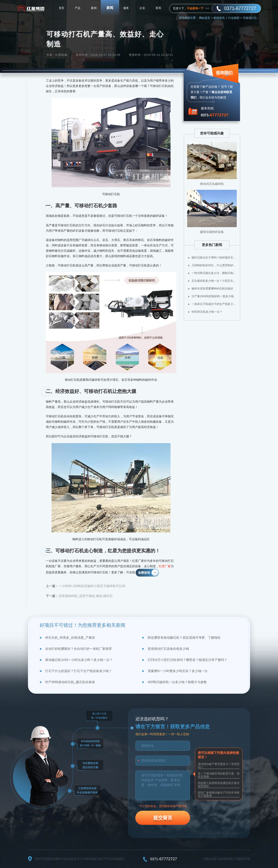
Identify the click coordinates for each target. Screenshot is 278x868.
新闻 (110, 8)
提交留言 (163, 818)
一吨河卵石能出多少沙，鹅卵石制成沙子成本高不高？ (214, 273)
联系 (158, 8)
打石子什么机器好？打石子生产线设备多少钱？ (79, 671)
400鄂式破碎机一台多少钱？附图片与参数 (177, 682)
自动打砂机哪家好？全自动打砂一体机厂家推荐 (79, 649)
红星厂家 (165, 566)
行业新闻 (235, 18)
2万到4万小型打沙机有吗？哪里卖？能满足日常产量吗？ (188, 660)
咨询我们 (224, 73)
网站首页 (206, 18)
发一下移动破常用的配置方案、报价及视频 (219, 775)
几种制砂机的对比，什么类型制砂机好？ (214, 265)
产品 (78, 8)
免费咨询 (144, 573)
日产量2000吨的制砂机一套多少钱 (213, 296)
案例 (94, 8)
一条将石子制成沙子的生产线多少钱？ (214, 304)
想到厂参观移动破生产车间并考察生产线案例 (219, 794)
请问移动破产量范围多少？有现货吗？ (219, 765)
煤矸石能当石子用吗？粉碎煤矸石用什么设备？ (214, 258)
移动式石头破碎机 (212, 184)
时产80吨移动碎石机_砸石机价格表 (70, 682)
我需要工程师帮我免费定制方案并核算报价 (219, 785)
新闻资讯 (220, 18)
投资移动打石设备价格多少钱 (168, 649)
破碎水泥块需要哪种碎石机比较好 (212, 288)
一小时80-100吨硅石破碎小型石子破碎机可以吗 (92, 586)
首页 (61, 8)
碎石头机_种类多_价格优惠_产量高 (70, 638)
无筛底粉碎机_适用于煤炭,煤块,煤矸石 (86, 596)
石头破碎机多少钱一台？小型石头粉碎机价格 (214, 281)
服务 (126, 8)
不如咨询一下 (195, 8)
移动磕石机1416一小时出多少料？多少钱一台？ (79, 660)
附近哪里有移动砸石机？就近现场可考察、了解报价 (184, 638)
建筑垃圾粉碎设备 (212, 232)
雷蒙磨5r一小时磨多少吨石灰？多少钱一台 (178, 671)
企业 (142, 8)
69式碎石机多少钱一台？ (207, 312)
